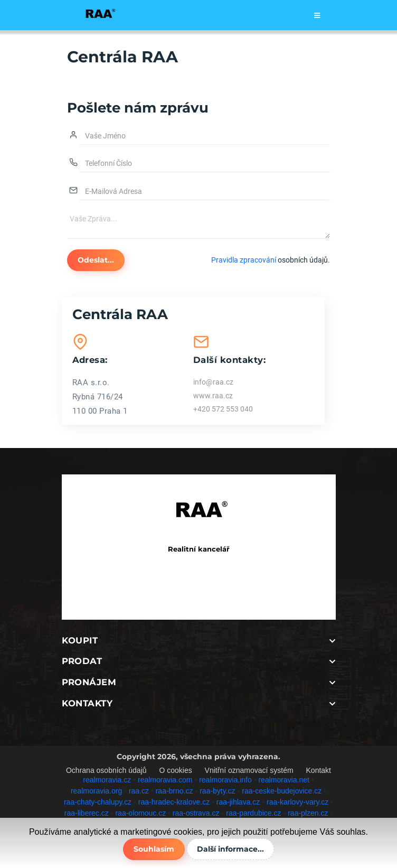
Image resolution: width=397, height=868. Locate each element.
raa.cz (139, 791)
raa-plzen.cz (308, 813)
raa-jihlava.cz (238, 802)
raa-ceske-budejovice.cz (282, 791)
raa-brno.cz (174, 791)
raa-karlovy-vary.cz (297, 802)
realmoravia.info (225, 780)
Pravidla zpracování (244, 260)
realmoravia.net (284, 780)
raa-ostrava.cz (196, 813)
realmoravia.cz (107, 780)
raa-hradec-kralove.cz (174, 802)
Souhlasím (154, 849)
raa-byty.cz (217, 791)
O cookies (175, 770)
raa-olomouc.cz (140, 813)
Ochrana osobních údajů (106, 770)
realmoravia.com (165, 780)
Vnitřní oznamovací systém (249, 770)
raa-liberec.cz (87, 813)
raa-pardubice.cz (253, 813)
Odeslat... (96, 260)
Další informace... (230, 849)
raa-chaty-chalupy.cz (98, 802)
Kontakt (319, 770)
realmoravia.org (96, 791)
